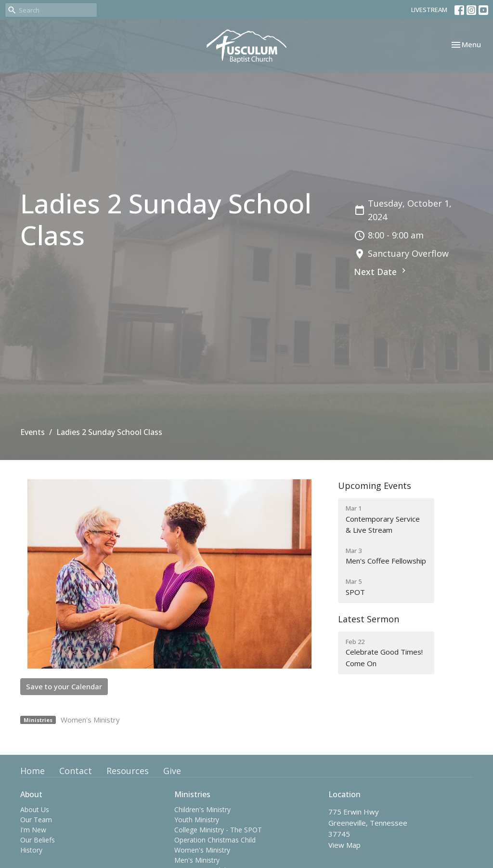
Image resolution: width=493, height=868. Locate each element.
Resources (128, 771)
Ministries (192, 794)
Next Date (381, 272)
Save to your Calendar (64, 686)
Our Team (36, 820)
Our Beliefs (38, 840)
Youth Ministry (197, 820)
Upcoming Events (375, 486)
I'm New (33, 830)
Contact (76, 771)
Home (32, 771)
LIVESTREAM (429, 10)
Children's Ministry (202, 809)
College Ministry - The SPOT (218, 830)
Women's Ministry (90, 720)
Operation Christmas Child (215, 840)
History (31, 850)
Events (32, 432)
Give (172, 771)
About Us (35, 809)
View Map (344, 845)
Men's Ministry (197, 860)
